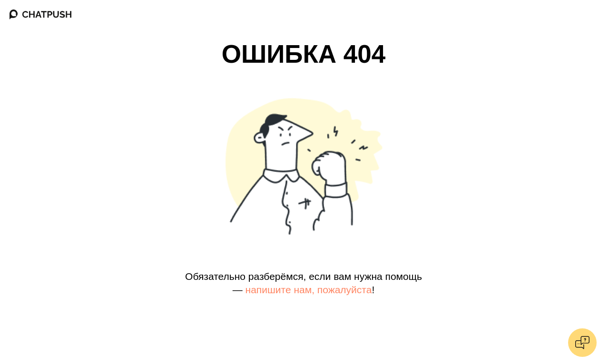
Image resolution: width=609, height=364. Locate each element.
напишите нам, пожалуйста (309, 290)
